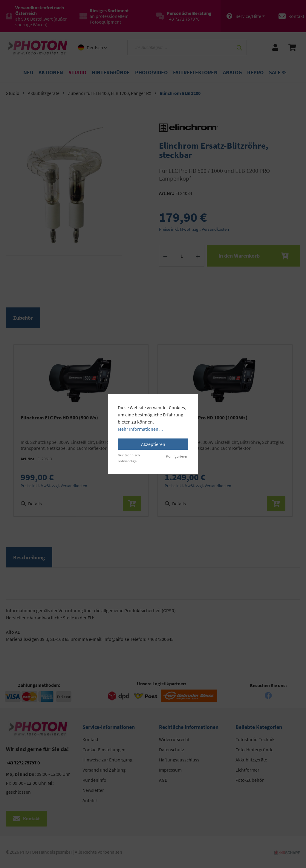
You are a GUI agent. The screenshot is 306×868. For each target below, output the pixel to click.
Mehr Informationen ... (140, 429)
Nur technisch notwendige (129, 458)
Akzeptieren (153, 444)
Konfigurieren (177, 456)
